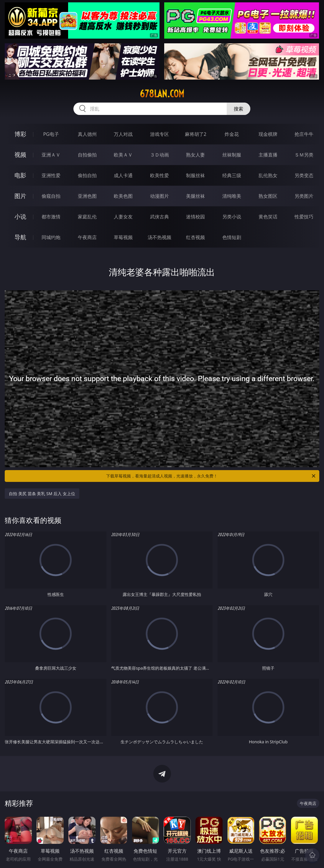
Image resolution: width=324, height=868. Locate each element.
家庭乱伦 (87, 217)
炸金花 (232, 134)
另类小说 (232, 217)
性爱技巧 (304, 217)
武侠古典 (159, 217)
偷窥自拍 (51, 196)
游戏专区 (159, 134)
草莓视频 (123, 237)
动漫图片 (159, 196)
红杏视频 (195, 237)
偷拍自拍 (87, 175)
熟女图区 (268, 196)
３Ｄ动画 (159, 155)
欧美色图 (123, 196)
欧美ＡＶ (123, 155)
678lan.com (162, 94)
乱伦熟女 (268, 175)
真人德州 (87, 134)
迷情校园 (195, 217)
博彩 (20, 134)
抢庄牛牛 (304, 134)
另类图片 (304, 196)
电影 (20, 175)
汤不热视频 (159, 237)
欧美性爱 (159, 175)
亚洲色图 (87, 196)
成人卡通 (123, 175)
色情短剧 (232, 237)
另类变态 (304, 175)
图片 (20, 196)
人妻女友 (123, 217)
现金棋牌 (268, 134)
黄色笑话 (268, 217)
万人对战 (123, 134)
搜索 (239, 109)
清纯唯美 (232, 196)
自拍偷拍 (87, 155)
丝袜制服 (232, 155)
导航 (20, 237)
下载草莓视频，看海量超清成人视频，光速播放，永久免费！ (211, 476)
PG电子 (51, 134)
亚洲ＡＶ (51, 155)
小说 (20, 216)
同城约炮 (51, 237)
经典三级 (232, 175)
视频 (20, 155)
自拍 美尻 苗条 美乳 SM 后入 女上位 (42, 494)
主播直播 (268, 155)
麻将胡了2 (196, 134)
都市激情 (51, 217)
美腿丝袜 (195, 196)
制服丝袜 (195, 175)
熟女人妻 (195, 155)
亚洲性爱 (51, 175)
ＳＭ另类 (304, 155)
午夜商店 (87, 237)
